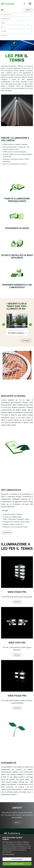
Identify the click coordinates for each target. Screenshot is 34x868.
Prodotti (3, 23)
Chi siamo (4, 31)
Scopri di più (7, 533)
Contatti (28, 10)
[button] (32, 15)
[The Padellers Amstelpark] (17, 325)
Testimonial (4, 35)
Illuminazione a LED (6, 15)
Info (2, 27)
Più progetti (26, 341)
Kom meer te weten (8, 854)
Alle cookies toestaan (17, 864)
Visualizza (17, 602)
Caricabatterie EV (6, 19)
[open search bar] (25, 4)
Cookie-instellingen (17, 859)
